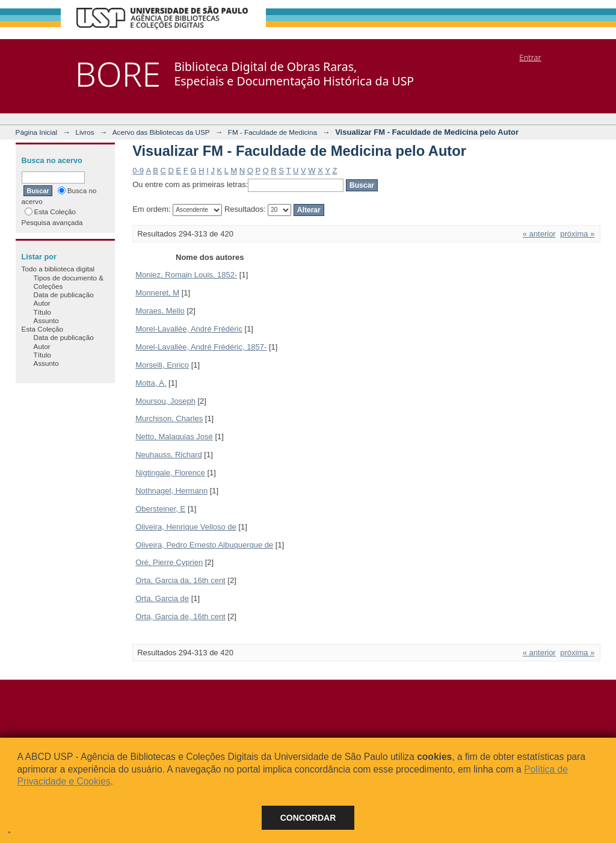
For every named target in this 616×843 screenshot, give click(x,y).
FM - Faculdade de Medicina (273, 132)
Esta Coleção (51, 212)
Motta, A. (151, 383)
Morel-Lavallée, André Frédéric (189, 329)
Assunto (46, 320)
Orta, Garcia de (162, 598)
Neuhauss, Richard (169, 455)
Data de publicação (64, 295)
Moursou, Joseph (165, 401)
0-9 (138, 171)
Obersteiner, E (160, 509)
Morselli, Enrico (162, 365)
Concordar (308, 818)
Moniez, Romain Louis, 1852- (186, 275)
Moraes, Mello (160, 311)
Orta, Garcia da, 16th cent (180, 580)
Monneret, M (157, 293)
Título (42, 312)
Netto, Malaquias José (174, 437)
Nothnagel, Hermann (171, 491)
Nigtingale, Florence (170, 473)
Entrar (530, 57)
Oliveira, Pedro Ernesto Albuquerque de (204, 545)
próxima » (577, 234)
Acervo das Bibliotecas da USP (161, 132)
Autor (42, 303)
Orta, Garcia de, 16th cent (180, 616)
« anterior (539, 234)
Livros (85, 132)
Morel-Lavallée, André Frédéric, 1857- (201, 347)
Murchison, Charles (169, 418)
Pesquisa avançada (52, 222)
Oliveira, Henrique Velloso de (186, 527)
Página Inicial (37, 132)
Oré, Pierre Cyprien (169, 562)
